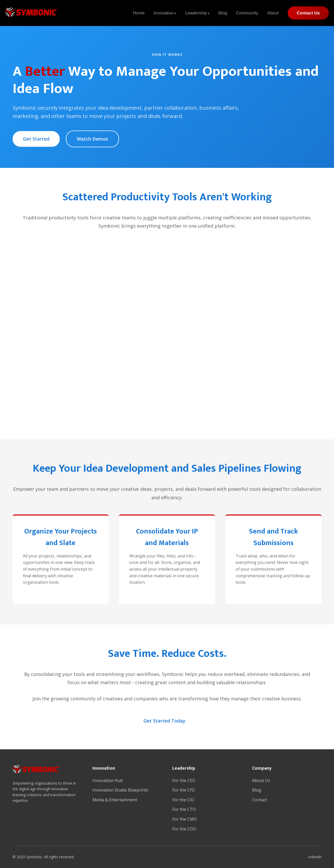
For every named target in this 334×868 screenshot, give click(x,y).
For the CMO (185, 819)
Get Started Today (164, 721)
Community (247, 13)
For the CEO (184, 780)
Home (139, 13)
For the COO (184, 829)
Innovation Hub (108, 780)
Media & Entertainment (115, 800)
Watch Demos (92, 139)
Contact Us (308, 13)
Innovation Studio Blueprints (120, 790)
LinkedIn (315, 857)
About (273, 13)
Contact (260, 800)
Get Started (36, 139)
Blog (223, 13)
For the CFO (184, 790)
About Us (261, 780)
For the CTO (184, 809)
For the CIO (183, 800)
